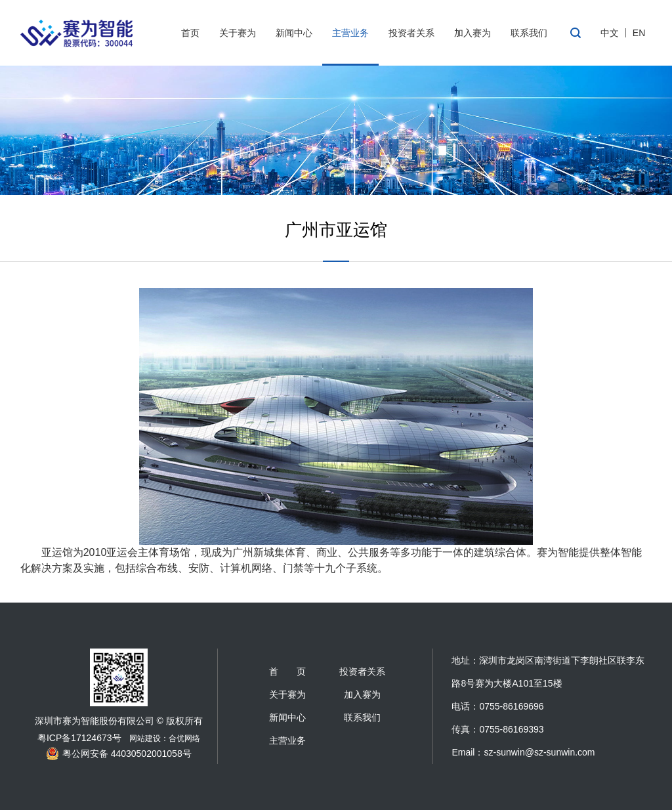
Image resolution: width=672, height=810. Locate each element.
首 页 (287, 671)
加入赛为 (472, 33)
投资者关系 (411, 33)
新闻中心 (294, 33)
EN (639, 33)
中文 (610, 33)
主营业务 (350, 33)
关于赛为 (238, 33)
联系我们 (529, 33)
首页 (190, 33)
